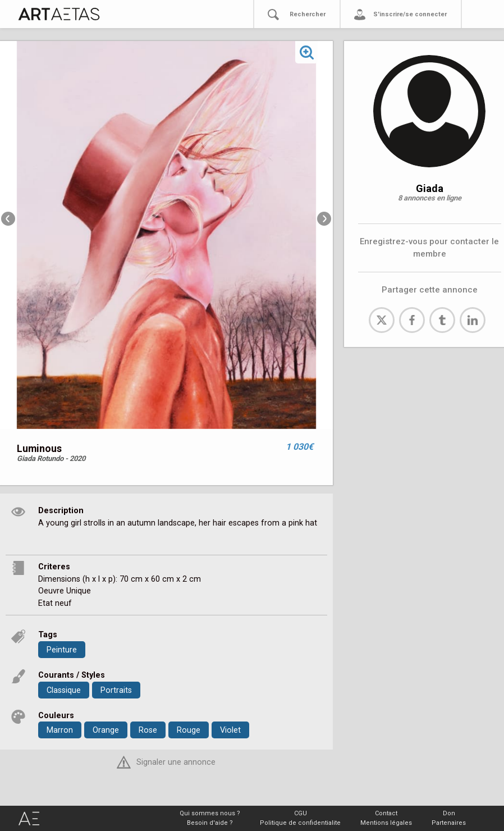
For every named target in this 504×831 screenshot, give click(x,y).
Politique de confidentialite (300, 823)
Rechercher (308, 14)
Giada (430, 188)
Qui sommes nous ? (210, 813)
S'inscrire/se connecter (410, 14)
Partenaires (449, 823)
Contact (386, 813)
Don (449, 813)
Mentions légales (386, 823)
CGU (301, 813)
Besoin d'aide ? (210, 823)
